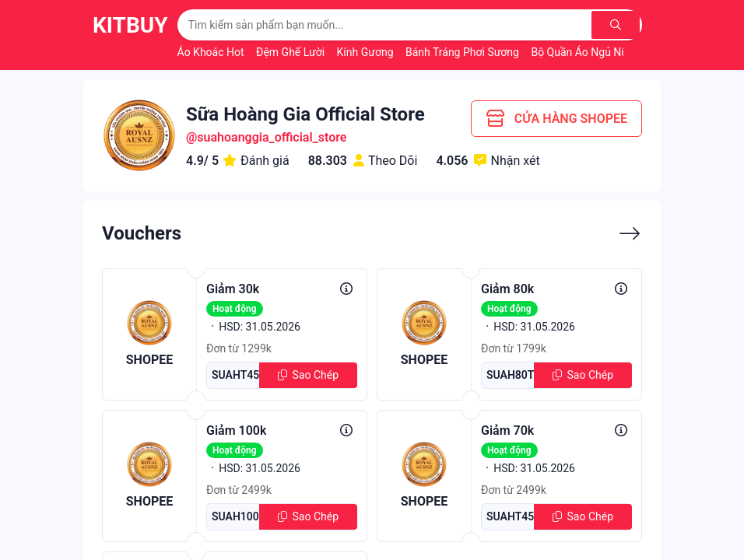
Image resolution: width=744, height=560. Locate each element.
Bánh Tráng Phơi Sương (463, 52)
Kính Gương (367, 52)
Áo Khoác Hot (212, 52)
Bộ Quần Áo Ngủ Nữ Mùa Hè (601, 52)
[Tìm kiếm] (616, 25)
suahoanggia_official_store (272, 137)
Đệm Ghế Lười (292, 52)
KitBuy (130, 25)
